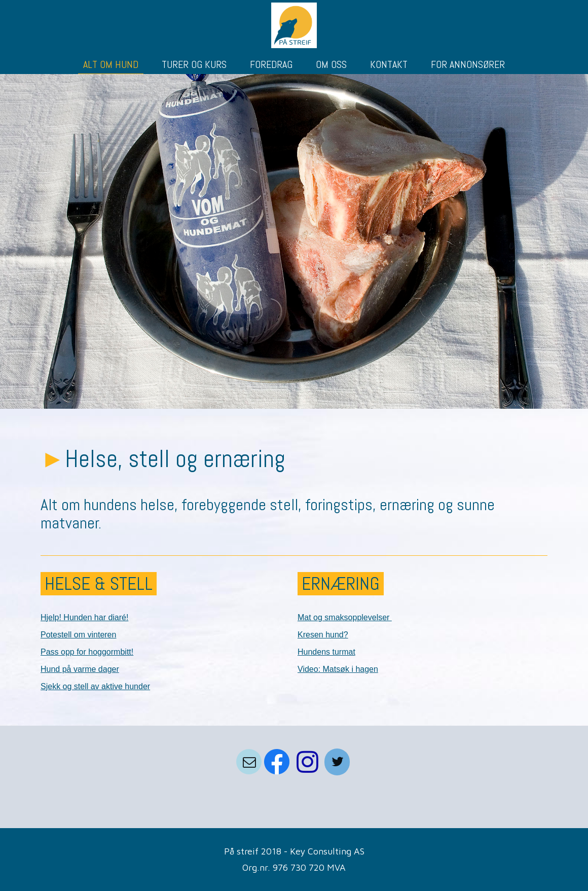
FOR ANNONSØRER (468, 64)
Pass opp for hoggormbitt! (87, 652)
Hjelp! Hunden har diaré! (84, 617)
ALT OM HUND (111, 64)
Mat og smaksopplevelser (345, 617)
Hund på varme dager (80, 669)
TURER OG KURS (194, 64)
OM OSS (331, 64)
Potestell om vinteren (78, 635)
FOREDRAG (271, 64)
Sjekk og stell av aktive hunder (95, 686)
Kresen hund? (323, 635)
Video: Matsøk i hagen (338, 669)
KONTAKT (389, 64)
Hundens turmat (326, 652)
